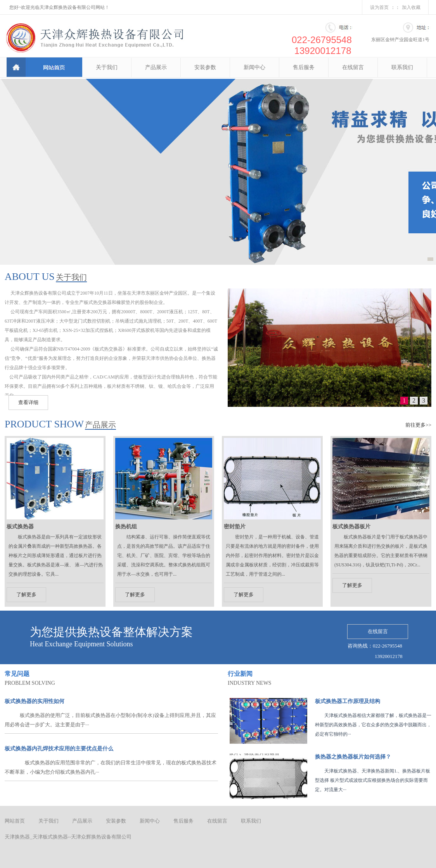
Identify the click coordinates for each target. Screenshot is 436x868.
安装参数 (205, 67)
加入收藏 (411, 7)
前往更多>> (418, 425)
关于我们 (107, 67)
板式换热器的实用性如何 (35, 701)
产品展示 (156, 67)
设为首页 (379, 7)
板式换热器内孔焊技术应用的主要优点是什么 (59, 749)
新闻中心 (254, 67)
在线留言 (353, 67)
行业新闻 (240, 674)
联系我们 (402, 67)
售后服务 (304, 67)
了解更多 (26, 595)
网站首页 (15, 821)
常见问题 (17, 674)
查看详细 (28, 402)
